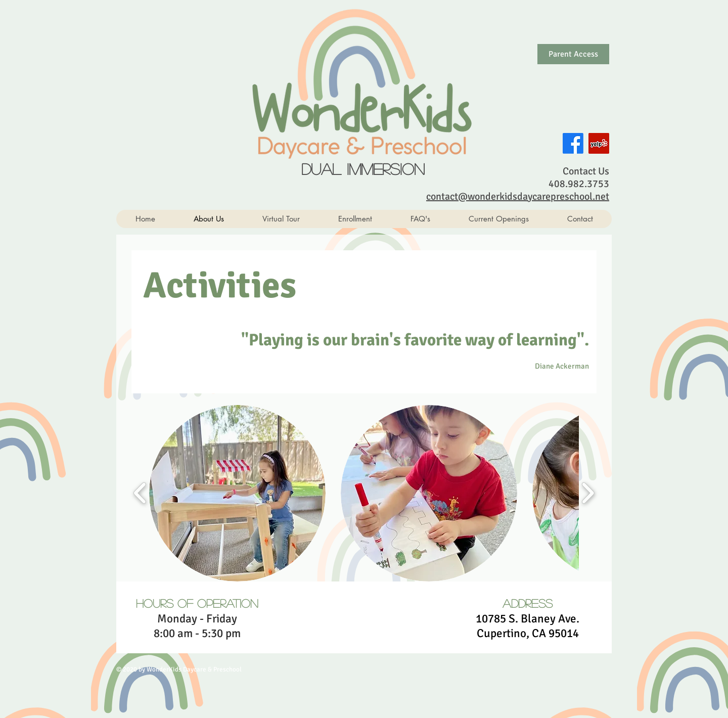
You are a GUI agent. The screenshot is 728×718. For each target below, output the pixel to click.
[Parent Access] (573, 54)
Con (571, 171)
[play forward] (588, 493)
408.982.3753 (579, 184)
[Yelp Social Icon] (599, 143)
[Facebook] (573, 143)
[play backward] (140, 493)
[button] (237, 493)
